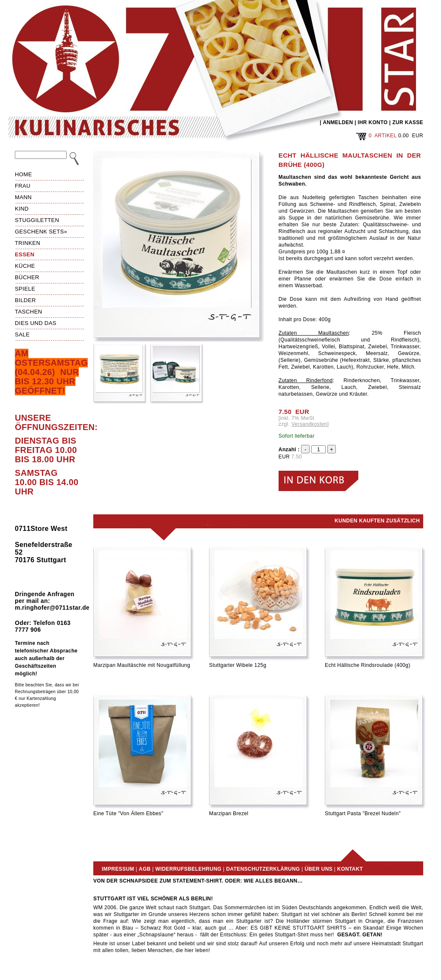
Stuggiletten (37, 220)
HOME (24, 174)
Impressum (118, 869)
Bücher (27, 277)
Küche (25, 266)
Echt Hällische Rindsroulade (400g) (368, 665)
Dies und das (36, 323)
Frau (23, 186)
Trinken (28, 243)
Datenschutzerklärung (263, 869)
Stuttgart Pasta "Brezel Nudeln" (363, 813)
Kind (22, 209)
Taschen (28, 312)
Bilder (25, 300)
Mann (23, 197)
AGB (145, 869)
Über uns (318, 869)
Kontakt (350, 869)
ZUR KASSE (408, 122)
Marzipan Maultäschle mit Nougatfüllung (142, 665)
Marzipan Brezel (229, 813)
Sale (22, 335)
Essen (25, 254)
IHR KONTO (373, 122)
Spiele (25, 289)
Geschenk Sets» (41, 232)
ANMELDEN (338, 122)
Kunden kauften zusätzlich (377, 521)
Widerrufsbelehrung (188, 869)
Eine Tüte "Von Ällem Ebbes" (128, 813)
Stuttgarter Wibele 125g (238, 665)
